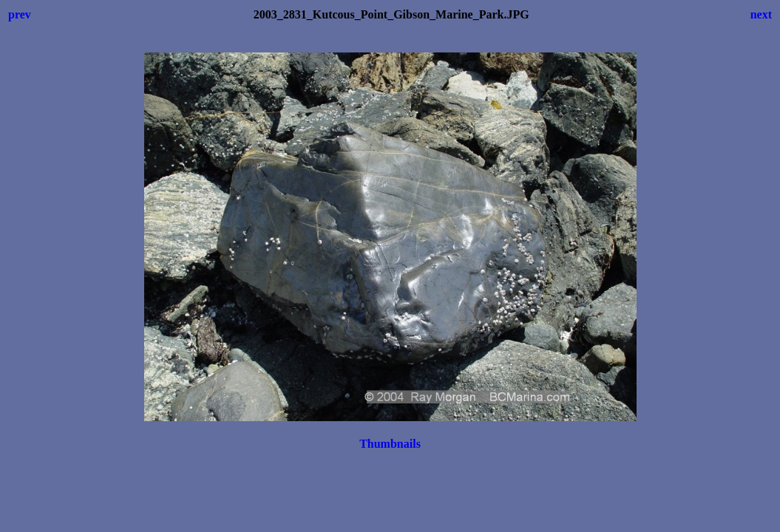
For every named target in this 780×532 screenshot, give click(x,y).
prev (20, 14)
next (761, 14)
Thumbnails (390, 444)
